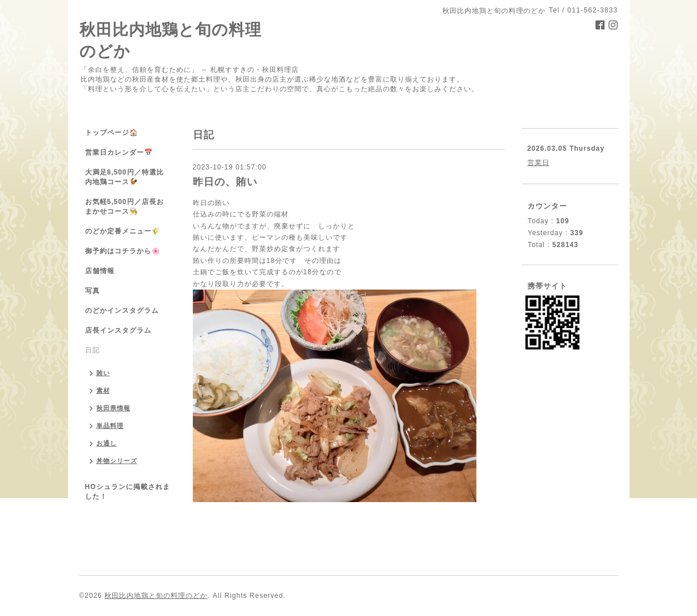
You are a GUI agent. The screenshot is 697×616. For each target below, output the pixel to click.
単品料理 (110, 426)
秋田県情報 (113, 408)
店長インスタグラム (118, 330)
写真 (92, 291)
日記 (92, 350)
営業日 (538, 163)
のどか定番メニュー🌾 (123, 231)
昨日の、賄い (225, 182)
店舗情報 (100, 271)
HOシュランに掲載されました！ (128, 492)
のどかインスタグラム (122, 311)
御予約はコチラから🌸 (123, 251)
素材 (103, 390)
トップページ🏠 (112, 133)
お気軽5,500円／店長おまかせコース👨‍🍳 (124, 207)
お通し (107, 443)
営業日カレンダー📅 (119, 152)
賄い (103, 373)
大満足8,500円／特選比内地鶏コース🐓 (124, 177)
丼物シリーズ (117, 461)
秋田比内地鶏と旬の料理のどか (156, 596)
